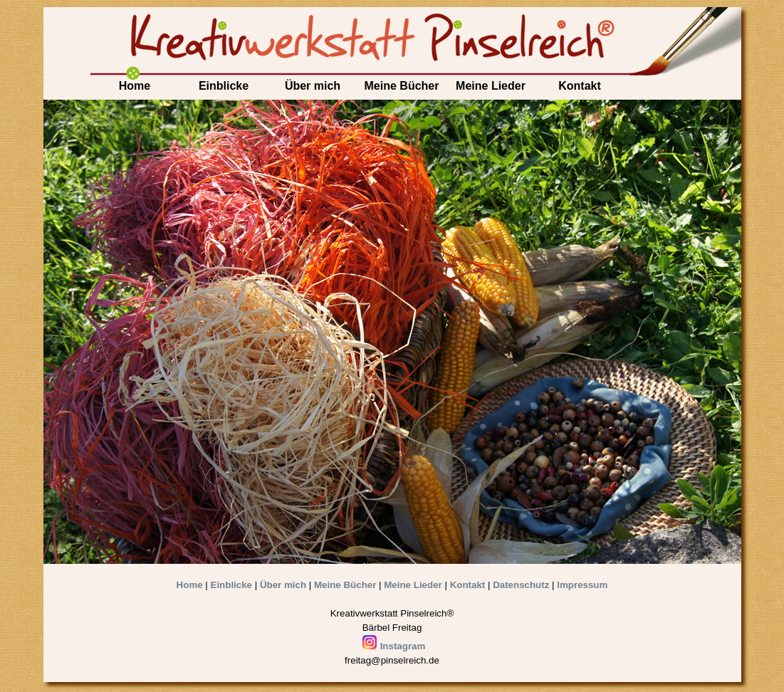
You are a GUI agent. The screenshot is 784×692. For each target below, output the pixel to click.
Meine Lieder (491, 86)
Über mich (313, 86)
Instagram (394, 646)
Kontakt (580, 86)
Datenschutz (521, 585)
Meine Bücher (402, 86)
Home (135, 86)
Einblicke (224, 86)
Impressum (582, 585)
